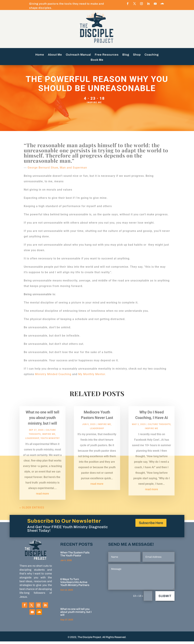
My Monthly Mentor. (92, 377)
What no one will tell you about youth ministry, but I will (42, 424)
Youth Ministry (50, 445)
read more (42, 500)
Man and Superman (73, 170)
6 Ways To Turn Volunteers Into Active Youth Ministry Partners (75, 585)
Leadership (32, 445)
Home (40, 55)
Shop (137, 55)
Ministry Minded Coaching (53, 377)
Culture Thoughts (159, 431)
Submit (165, 599)
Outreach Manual (78, 55)
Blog (126, 55)
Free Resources (107, 55)
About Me (55, 55)
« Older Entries (32, 514)
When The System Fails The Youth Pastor (75, 557)
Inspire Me (94, 105)
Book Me (97, 60)
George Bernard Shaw (43, 170)
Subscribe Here (151, 525)
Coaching (152, 55)
